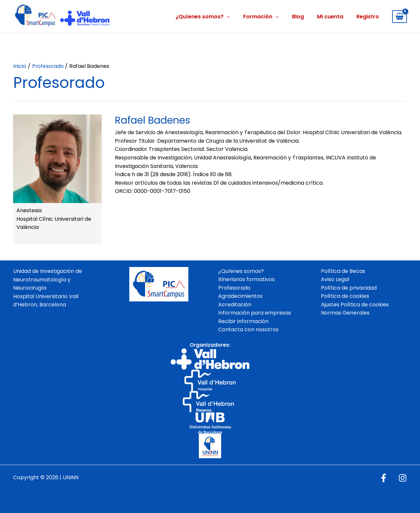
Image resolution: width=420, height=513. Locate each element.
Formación (258, 17)
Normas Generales (345, 313)
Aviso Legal (335, 280)
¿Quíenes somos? (199, 17)
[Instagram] (403, 478)
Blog (298, 17)
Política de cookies (345, 296)
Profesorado (234, 288)
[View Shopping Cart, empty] (399, 17)
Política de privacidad (349, 288)
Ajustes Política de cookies (355, 305)
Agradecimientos (240, 296)
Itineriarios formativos (246, 280)
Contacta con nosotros (248, 330)
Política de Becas (343, 271)
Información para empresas (255, 313)
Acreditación (235, 305)
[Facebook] (384, 478)
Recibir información (243, 321)
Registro (368, 17)
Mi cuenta (330, 17)
